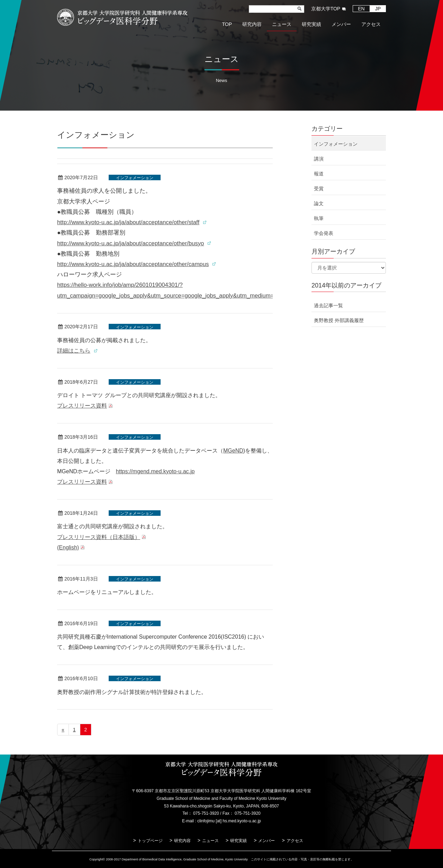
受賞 (319, 189)
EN (361, 9)
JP (378, 9)
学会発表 (324, 233)
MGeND (233, 451)
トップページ (150, 841)
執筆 (319, 218)
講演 (319, 159)
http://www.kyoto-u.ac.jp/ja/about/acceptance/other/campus (133, 264)
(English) (68, 547)
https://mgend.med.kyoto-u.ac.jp (155, 471)
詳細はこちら (74, 351)
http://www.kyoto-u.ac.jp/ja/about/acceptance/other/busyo (130, 243)
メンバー (266, 841)
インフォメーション (135, 178)
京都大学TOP (326, 9)
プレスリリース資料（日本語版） (99, 537)
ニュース (210, 841)
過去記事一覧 (328, 305)
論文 (319, 203)
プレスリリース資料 (82, 406)
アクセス (295, 841)
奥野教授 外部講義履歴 (339, 320)
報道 (319, 174)
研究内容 (182, 841)
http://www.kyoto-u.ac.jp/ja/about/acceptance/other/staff (128, 222)
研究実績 (238, 841)
